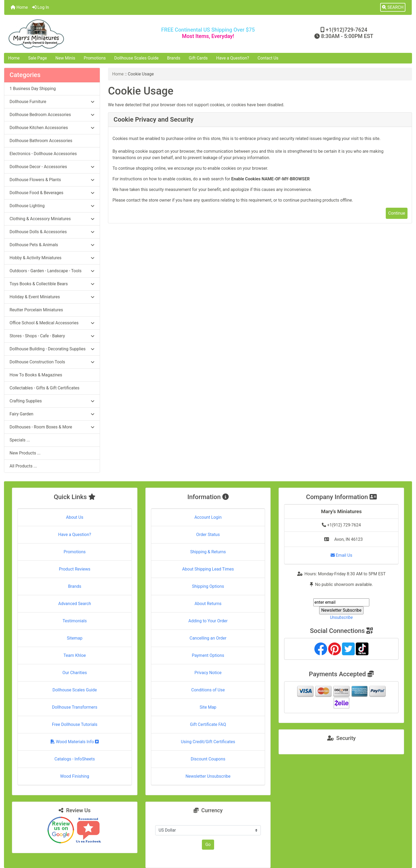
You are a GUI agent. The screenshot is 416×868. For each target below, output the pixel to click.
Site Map (208, 707)
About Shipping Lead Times (208, 569)
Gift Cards (198, 58)
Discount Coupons (208, 759)
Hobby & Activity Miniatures (52, 258)
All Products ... (23, 466)
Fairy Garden (52, 414)
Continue (397, 213)
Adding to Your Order (208, 621)
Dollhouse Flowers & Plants (52, 180)
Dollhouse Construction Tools (52, 362)
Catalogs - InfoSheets (75, 759)
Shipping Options (208, 586)
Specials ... (20, 440)
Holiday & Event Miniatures (52, 297)
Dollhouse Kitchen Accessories (52, 128)
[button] (393, 7)
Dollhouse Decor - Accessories (52, 167)
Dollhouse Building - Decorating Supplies (52, 349)
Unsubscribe (341, 617)
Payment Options (208, 655)
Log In (41, 7)
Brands (174, 58)
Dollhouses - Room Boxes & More (52, 427)
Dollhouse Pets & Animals (52, 245)
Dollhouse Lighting (52, 206)
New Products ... (25, 453)
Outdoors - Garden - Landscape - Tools (52, 271)
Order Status (208, 535)
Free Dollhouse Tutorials (75, 724)
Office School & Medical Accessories (52, 323)
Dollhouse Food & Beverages (52, 193)
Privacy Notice (208, 673)
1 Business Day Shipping (33, 89)
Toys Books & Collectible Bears (52, 284)
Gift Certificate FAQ (208, 724)
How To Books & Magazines (36, 375)
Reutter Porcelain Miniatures (36, 310)
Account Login (208, 517)
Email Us (341, 555)
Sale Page (38, 58)
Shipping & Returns (208, 552)
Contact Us (268, 58)
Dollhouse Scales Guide (136, 58)
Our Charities (75, 673)
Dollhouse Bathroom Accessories (41, 141)
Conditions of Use (208, 690)
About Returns (208, 604)
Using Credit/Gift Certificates (208, 742)
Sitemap (75, 638)
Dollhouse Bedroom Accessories (52, 115)
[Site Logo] (72, 34)
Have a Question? (233, 58)
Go (208, 844)
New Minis (65, 58)
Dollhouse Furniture (52, 102)
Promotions (95, 58)
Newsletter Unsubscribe (208, 776)
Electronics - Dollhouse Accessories (43, 154)
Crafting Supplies (52, 401)
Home (19, 7)
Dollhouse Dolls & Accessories (52, 232)
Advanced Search (75, 604)
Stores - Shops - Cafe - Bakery (52, 336)
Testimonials (75, 621)
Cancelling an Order (208, 638)
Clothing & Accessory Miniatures (52, 219)
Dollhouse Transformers (75, 707)
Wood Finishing (75, 776)
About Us (75, 517)
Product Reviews (75, 569)
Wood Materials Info (75, 742)
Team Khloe (75, 655)
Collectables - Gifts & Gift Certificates (44, 388)
